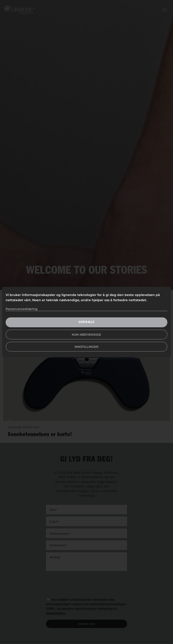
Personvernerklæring (22, 309)
